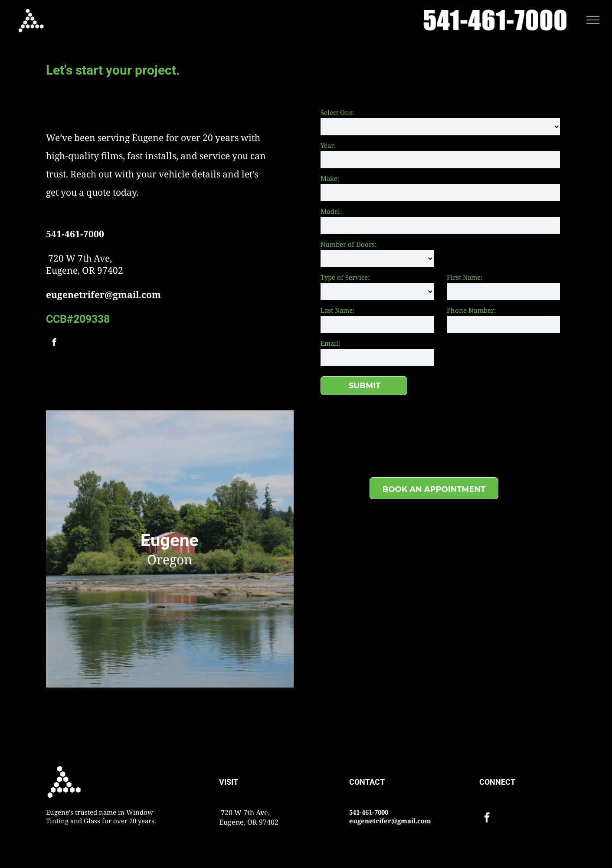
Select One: (337, 112)
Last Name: (337, 310)
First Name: (465, 277)
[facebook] (54, 344)
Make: (330, 178)
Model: (331, 211)
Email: (330, 343)
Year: (328, 145)
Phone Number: (471, 310)
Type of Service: (345, 277)
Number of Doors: (349, 244)
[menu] (593, 20)
